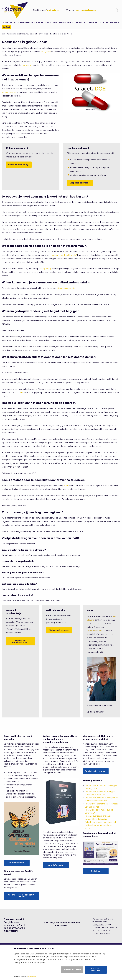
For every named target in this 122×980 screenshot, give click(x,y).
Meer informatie (17, 863)
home (4, 34)
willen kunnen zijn (60, 34)
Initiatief (20, 393)
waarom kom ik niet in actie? (64, 255)
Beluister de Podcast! (96, 771)
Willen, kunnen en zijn (19, 165)
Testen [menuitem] (105, 22)
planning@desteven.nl (86, 10)
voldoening (27, 65)
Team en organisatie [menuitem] (62, 22)
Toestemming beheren (72, 969)
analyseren (46, 52)
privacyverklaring (99, 925)
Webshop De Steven (59, 630)
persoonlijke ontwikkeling (18, 34)
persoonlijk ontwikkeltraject (40, 34)
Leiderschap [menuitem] (81, 22)
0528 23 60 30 (53, 10)
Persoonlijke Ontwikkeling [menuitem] (21, 22)
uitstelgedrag (45, 269)
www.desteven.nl (95, 631)
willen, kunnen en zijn (66, 288)
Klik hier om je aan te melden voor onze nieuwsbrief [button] (61, 924)
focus (66, 486)
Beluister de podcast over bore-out (100, 822)
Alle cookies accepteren (96, 969)
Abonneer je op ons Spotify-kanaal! (22, 896)
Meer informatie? (56, 865)
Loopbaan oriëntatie (80, 183)
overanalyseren (9, 92)
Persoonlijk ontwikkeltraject (20, 641)
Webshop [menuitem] (114, 22)
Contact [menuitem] (6, 27)
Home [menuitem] (5, 22)
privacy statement (32, 977)
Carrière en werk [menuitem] (42, 22)
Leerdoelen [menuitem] (93, 22)
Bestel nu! (95, 871)
